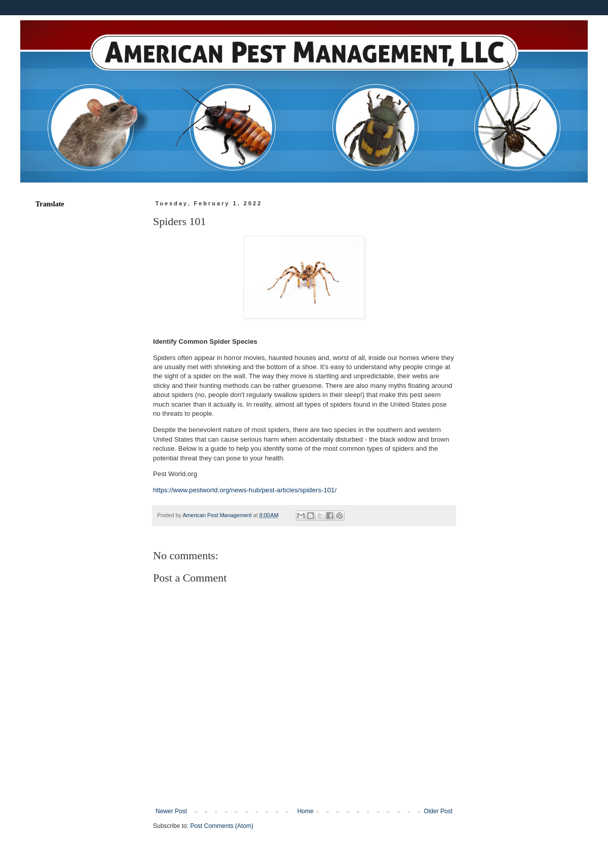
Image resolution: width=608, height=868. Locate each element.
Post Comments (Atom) (222, 826)
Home (306, 811)
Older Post (438, 811)
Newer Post (171, 811)
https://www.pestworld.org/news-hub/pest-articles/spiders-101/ (245, 490)
